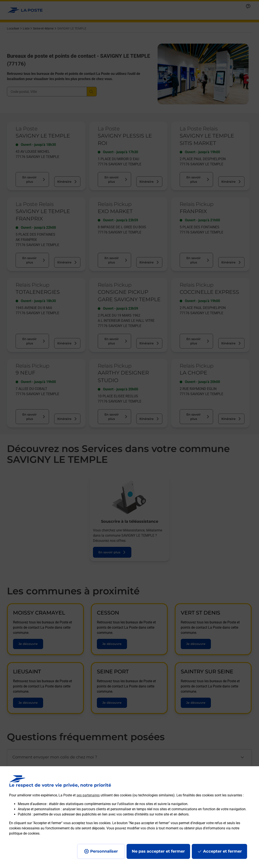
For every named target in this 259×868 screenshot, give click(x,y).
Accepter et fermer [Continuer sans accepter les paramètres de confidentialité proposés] (222, 851)
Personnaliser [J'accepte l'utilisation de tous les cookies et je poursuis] (104, 851)
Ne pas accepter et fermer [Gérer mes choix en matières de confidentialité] (158, 851)
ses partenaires (88, 795)
